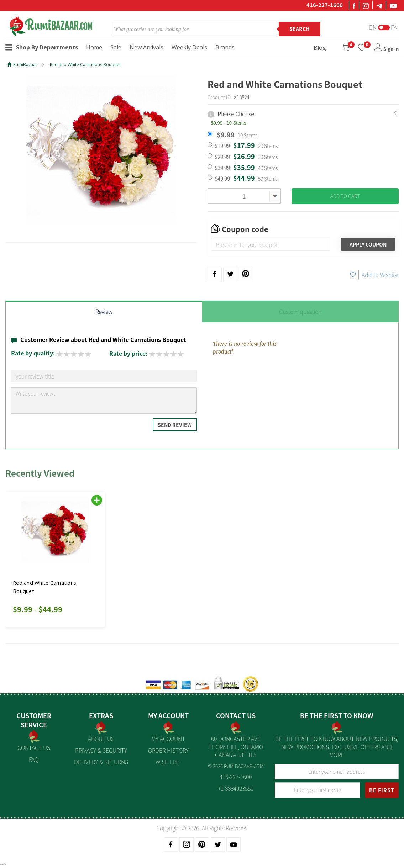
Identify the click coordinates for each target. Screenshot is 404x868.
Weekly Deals (189, 47)
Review (104, 312)
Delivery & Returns (101, 762)
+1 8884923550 (236, 788)
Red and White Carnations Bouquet (85, 65)
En (373, 27)
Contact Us (34, 747)
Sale (116, 47)
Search (300, 29)
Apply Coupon (368, 244)
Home (94, 47)
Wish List (168, 762)
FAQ (34, 759)
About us (101, 739)
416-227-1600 (325, 5)
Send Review (175, 425)
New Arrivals (146, 47)
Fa (394, 27)
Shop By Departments (42, 47)
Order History (168, 750)
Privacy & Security (101, 750)
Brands (225, 47)
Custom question (300, 312)
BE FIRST (382, 790)
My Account (168, 739)
